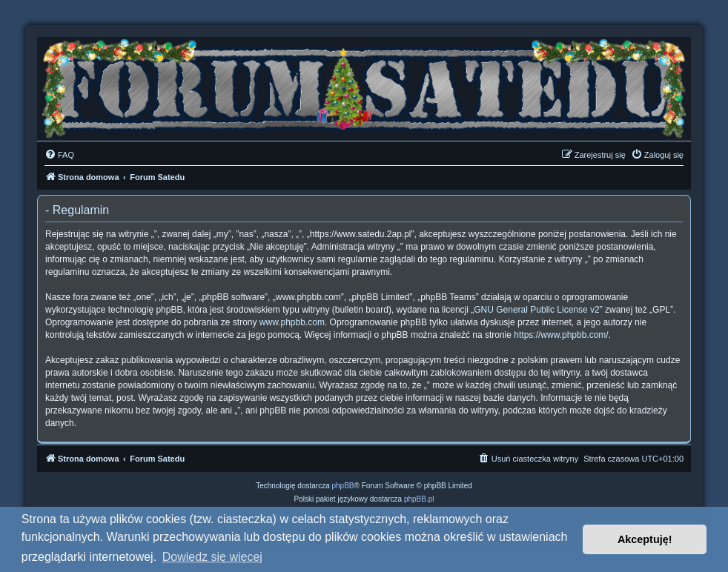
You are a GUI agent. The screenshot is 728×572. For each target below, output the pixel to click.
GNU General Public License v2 (536, 310)
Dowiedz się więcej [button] (212, 557)
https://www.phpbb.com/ (561, 335)
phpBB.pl (419, 499)
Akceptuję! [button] (645, 539)
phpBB (343, 486)
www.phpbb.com (292, 322)
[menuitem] (59, 155)
